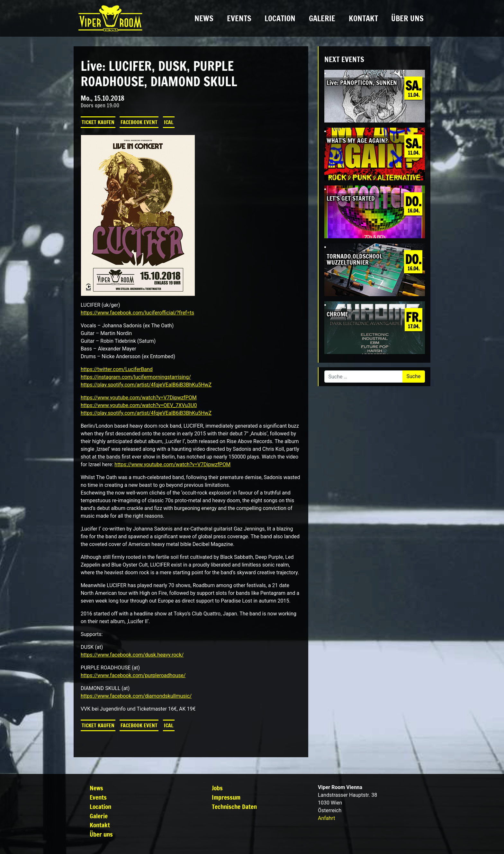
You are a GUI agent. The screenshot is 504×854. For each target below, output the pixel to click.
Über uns (407, 18)
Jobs (217, 788)
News (204, 18)
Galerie (322, 18)
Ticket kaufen (98, 122)
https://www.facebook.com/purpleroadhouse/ (133, 675)
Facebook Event (139, 122)
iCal (169, 122)
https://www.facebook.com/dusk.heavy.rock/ (132, 655)
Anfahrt (326, 818)
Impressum (226, 797)
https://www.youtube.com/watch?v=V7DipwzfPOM (139, 398)
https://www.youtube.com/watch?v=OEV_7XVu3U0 (139, 405)
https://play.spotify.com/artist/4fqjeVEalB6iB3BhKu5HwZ (146, 385)
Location (280, 18)
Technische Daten (234, 807)
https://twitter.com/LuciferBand (117, 369)
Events (239, 18)
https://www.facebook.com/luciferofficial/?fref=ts (137, 313)
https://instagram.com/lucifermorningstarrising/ (136, 377)
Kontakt (363, 18)
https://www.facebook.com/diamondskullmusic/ (136, 696)
